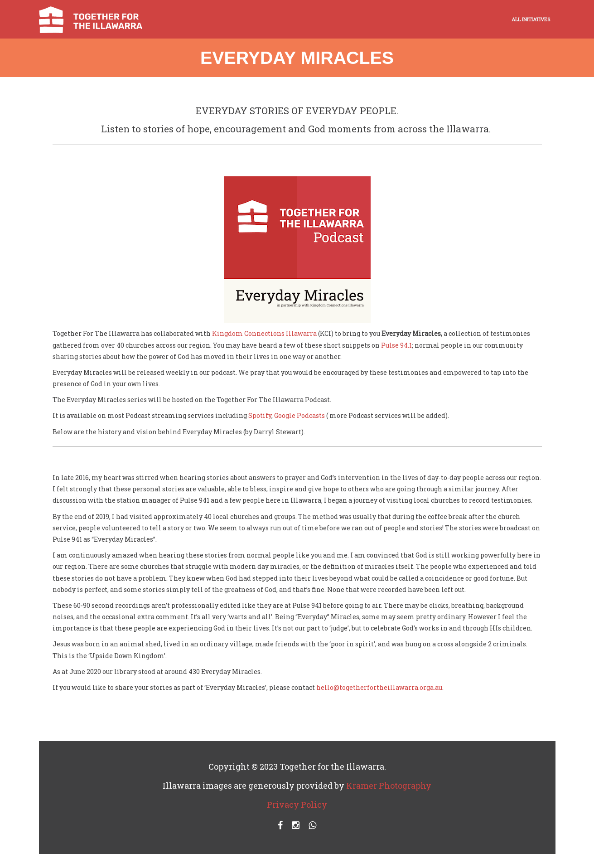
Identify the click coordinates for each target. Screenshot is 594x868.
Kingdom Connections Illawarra (264, 333)
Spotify (260, 415)
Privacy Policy (297, 805)
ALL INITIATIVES (531, 19)
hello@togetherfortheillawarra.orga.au (379, 687)
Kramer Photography (389, 786)
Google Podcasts (299, 415)
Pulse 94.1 (396, 345)
